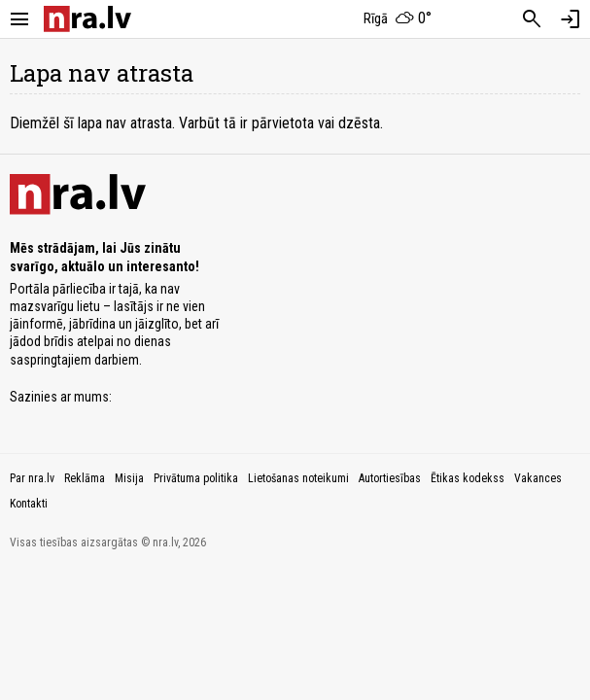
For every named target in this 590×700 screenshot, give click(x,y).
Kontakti (29, 504)
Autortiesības (390, 478)
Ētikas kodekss (468, 478)
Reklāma (85, 478)
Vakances (538, 478)
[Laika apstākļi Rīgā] (398, 19)
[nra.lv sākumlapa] (87, 19)
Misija (129, 478)
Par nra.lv (32, 478)
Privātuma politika (196, 478)
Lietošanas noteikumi (298, 478)
